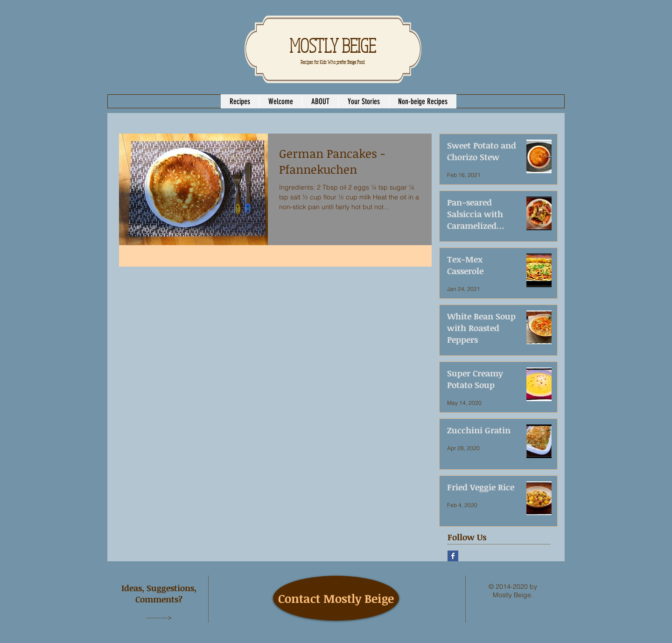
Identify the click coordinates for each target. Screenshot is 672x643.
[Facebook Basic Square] (453, 556)
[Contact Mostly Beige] (336, 598)
